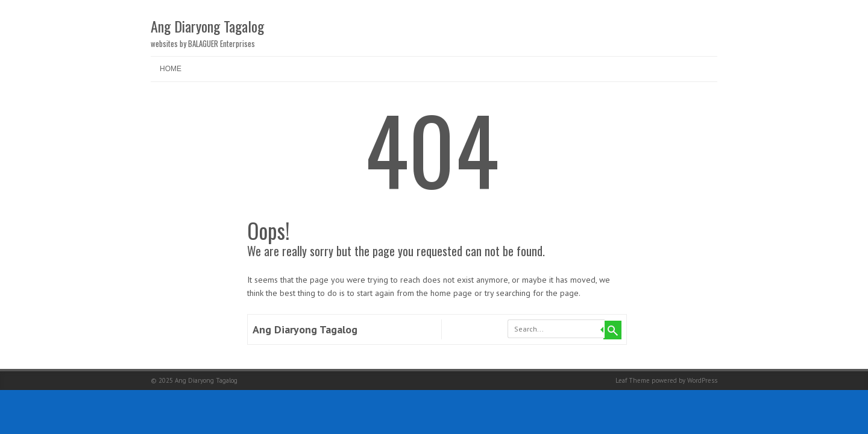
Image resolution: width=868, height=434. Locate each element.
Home (171, 69)
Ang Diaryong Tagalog (207, 26)
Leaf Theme (633, 380)
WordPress (702, 380)
